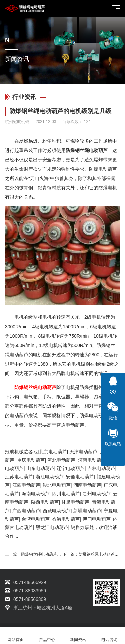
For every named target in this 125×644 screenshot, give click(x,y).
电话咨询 (109, 636)
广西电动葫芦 (26, 511)
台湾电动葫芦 (36, 519)
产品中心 (47, 636)
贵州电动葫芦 (97, 494)
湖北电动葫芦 (57, 485)
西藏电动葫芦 (57, 511)
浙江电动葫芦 (50, 477)
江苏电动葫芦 (19, 477)
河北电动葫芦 (61, 460)
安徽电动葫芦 (80, 477)
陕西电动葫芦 (45, 502)
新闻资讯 (78, 636)
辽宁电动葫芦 (71, 468)
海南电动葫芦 (36, 494)
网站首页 (16, 636)
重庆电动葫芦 (31, 460)
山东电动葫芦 (40, 468)
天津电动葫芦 (83, 452)
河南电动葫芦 (92, 460)
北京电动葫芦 (53, 452)
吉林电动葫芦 (101, 468)
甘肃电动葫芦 (75, 502)
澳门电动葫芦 (97, 519)
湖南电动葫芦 (87, 485)
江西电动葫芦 (26, 485)
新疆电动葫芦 (87, 511)
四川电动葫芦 (66, 494)
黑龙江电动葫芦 (52, 527)
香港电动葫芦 (66, 519)
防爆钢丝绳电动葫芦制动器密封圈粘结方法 (59, 554)
